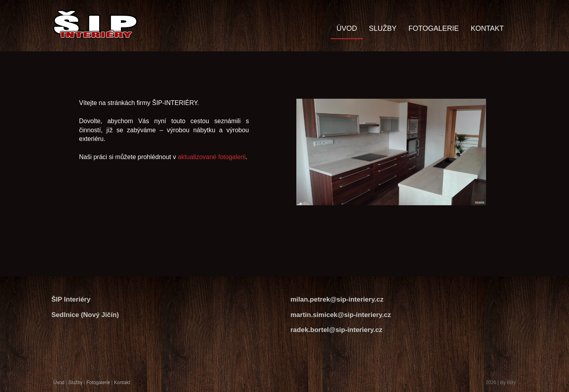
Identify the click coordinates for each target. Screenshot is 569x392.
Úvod (59, 383)
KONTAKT (487, 28)
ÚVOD (347, 28)
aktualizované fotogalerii (212, 157)
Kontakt (122, 383)
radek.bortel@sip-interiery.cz (336, 330)
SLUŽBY (383, 28)
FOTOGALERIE (434, 28)
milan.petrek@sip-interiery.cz (337, 299)
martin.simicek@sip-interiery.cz (341, 315)
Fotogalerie (98, 383)
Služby (75, 383)
